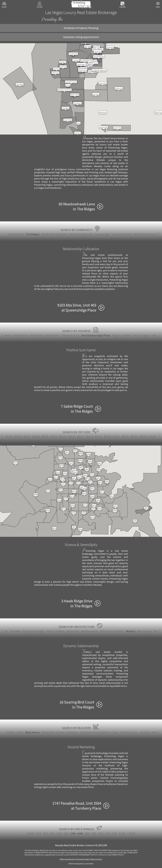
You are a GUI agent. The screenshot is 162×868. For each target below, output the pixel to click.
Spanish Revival (145, 631)
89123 (18, 436)
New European (113, 631)
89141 (108, 436)
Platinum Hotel (56, 335)
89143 (126, 436)
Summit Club (16, 234)
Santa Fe (129, 631)
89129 (45, 436)
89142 (117, 436)
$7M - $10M (118, 833)
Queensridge (102, 234)
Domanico (72, 732)
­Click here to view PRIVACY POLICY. (111, 855)
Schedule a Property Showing (81, 28)
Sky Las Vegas (127, 335)
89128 (36, 436)
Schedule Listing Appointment (81, 37)
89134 (72, 436)
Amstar (11, 732)
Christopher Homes (53, 732)
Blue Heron (32, 732)
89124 (27, 436)
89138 (90, 436)
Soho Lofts (143, 335)
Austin (20, 732)
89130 (54, 436)
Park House (22, 335)
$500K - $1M (34, 833)
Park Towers (38, 335)
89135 (81, 436)
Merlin (155, 732)
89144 (135, 436)
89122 (9, 436)
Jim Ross (145, 732)
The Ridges (33, 234)
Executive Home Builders (95, 732)
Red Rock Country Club (147, 234)
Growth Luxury (129, 732)
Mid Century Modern (63, 631)
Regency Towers (107, 335)
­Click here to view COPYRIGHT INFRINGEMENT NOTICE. (77, 855)
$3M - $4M (76, 833)
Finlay (115, 732)
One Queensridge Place (81, 335)
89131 (63, 436)
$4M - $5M (90, 833)
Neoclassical (95, 631)
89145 (144, 436)
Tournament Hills (122, 234)
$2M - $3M (63, 833)
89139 (99, 436)
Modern (81, 631)
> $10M (131, 833)
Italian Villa (23, 631)
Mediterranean (40, 631)
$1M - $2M (49, 833)
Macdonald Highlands (54, 234)
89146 (153, 436)
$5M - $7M (104, 833)
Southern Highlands (81, 234)
